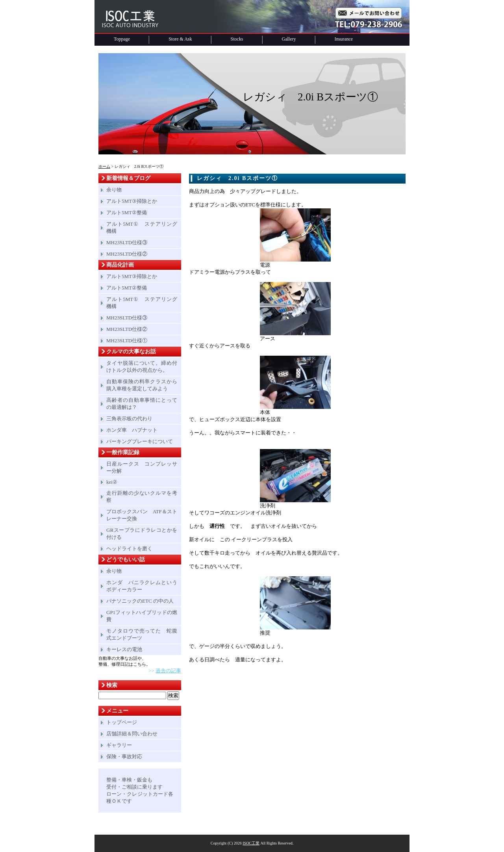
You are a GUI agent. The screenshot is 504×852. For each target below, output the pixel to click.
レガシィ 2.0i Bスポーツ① (237, 178)
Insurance (344, 39)
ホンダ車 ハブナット (132, 430)
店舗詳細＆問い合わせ (132, 734)
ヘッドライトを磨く (129, 549)
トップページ (122, 722)
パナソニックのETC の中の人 (140, 601)
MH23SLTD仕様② (127, 254)
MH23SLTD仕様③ (127, 242)
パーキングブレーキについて (140, 441)
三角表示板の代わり (129, 419)
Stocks (237, 39)
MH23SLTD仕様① (127, 341)
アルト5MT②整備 (127, 213)
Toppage (122, 39)
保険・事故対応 (124, 756)
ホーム (104, 166)
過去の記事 (168, 671)
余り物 (114, 190)
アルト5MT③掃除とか (132, 201)
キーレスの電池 (124, 649)
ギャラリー (119, 745)
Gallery (289, 39)
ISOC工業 (251, 843)
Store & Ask (180, 39)
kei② (112, 482)
